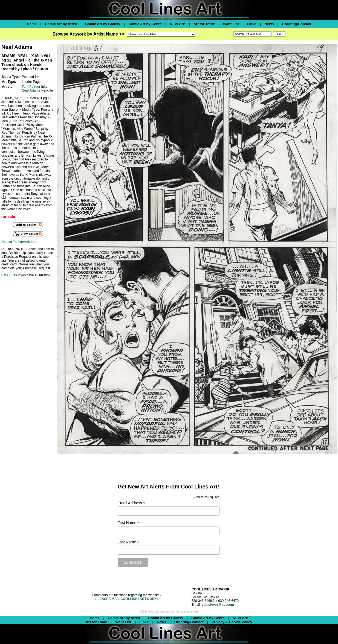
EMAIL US (9, 275)
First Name (129, 523)
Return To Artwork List (19, 242)
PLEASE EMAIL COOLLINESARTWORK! (126, 599)
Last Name (129, 542)
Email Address (132, 503)
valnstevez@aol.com (218, 605)
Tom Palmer (31, 87)
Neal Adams (31, 90)
